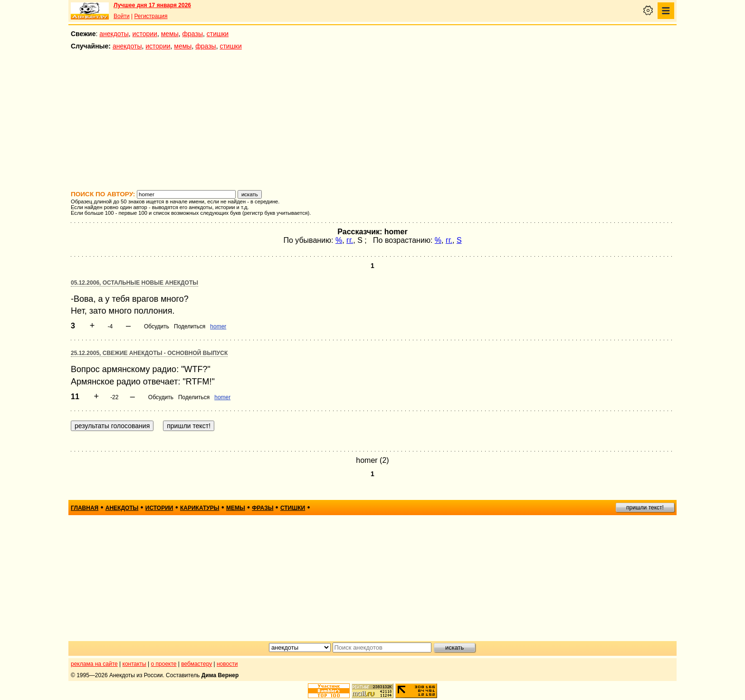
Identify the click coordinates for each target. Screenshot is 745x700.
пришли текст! (645, 508)
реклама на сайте (94, 664)
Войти (122, 16)
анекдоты (114, 34)
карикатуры (200, 508)
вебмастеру (196, 664)
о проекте (164, 664)
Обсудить (157, 326)
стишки (218, 34)
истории (145, 34)
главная (85, 508)
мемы (170, 34)
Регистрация (151, 16)
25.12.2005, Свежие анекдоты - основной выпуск (149, 353)
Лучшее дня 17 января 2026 (152, 5)
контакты (134, 664)
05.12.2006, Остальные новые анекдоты (134, 283)
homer (218, 326)
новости (227, 664)
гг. (350, 240)
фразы (193, 34)
